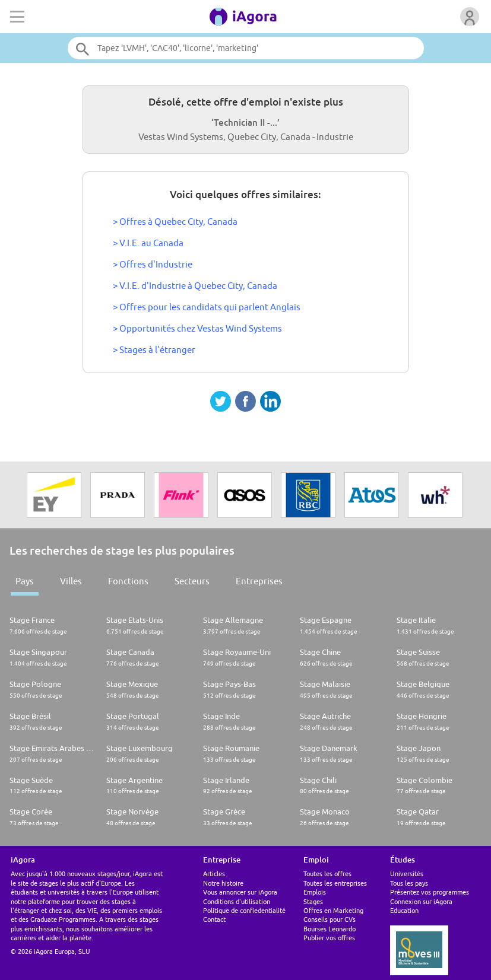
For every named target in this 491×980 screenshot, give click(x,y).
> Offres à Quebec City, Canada (175, 222)
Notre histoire (223, 883)
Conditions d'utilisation (237, 901)
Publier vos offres (329, 938)
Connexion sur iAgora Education (421, 906)
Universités (407, 874)
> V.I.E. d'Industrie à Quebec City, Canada (195, 286)
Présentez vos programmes (430, 892)
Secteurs (192, 581)
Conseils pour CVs (330, 919)
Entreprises (259, 581)
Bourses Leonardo (330, 929)
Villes (71, 581)
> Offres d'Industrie (153, 264)
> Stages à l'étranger (154, 350)
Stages (313, 901)
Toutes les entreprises (335, 883)
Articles (214, 874)
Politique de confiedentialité (244, 910)
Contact (214, 919)
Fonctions (128, 581)
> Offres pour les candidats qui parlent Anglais (207, 307)
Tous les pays (409, 883)
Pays (25, 581)
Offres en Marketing (333, 910)
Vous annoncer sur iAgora (240, 892)
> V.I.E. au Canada (148, 243)
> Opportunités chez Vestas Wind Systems (197, 328)
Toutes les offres (327, 874)
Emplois (315, 892)
